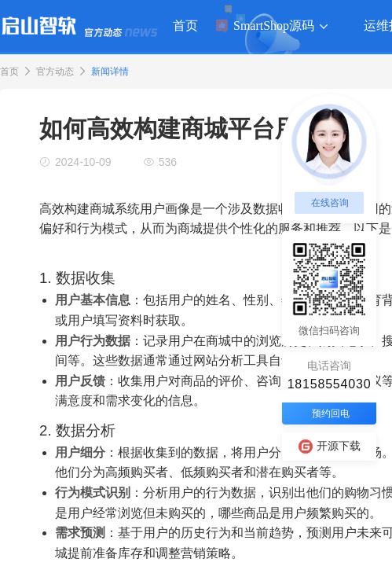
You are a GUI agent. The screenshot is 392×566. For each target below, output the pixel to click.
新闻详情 (110, 72)
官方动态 (55, 72)
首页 (9, 72)
